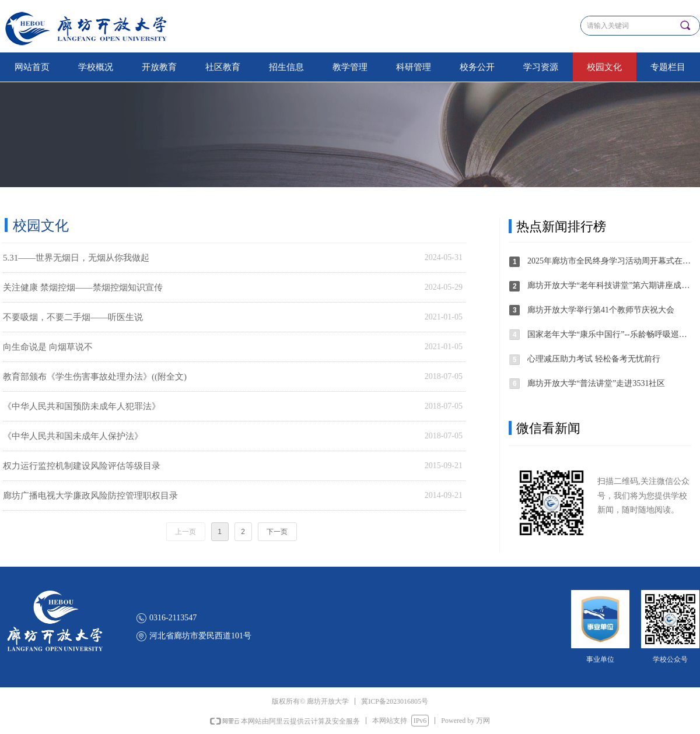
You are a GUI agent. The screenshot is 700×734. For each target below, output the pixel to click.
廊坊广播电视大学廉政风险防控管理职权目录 (90, 496)
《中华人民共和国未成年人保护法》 (73, 436)
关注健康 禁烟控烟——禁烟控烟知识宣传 (83, 287)
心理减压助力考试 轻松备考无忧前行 (594, 359)
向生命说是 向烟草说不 (48, 347)
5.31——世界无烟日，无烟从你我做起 (76, 258)
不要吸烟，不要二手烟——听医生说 (73, 317)
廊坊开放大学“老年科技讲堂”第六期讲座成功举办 (610, 285)
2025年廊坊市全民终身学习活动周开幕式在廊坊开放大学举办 (610, 261)
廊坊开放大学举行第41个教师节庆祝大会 (601, 310)
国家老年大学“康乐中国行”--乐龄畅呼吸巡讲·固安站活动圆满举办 (610, 334)
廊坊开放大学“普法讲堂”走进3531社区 (596, 383)
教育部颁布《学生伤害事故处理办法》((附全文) (95, 377)
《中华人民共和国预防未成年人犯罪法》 (82, 406)
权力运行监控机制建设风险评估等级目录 (82, 466)
